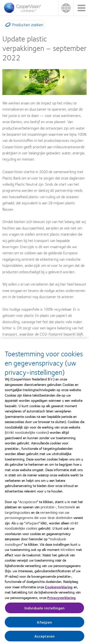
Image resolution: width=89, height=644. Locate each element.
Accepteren (45, 638)
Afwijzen (44, 624)
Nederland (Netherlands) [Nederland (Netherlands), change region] (66, 8)
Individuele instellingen (45, 610)
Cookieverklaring (59, 589)
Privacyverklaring (61, 599)
